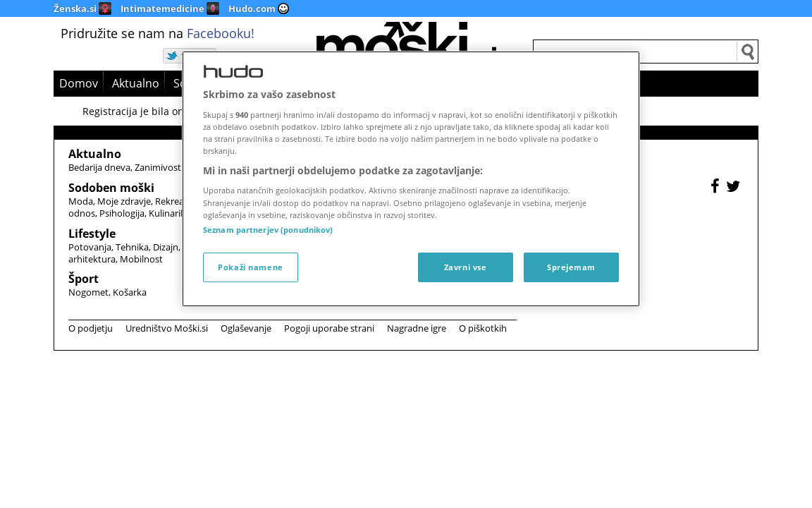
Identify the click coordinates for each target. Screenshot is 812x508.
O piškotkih (483, 328)
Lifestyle (92, 234)
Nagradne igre (417, 328)
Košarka (130, 292)
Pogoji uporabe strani (329, 328)
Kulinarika (170, 213)
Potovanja (90, 247)
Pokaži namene (250, 267)
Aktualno (136, 83)
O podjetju (91, 328)
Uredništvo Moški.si (167, 328)
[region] (411, 179)
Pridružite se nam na (158, 33)
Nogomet (88, 292)
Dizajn (166, 247)
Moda (81, 201)
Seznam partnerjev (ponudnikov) (268, 230)
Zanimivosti (159, 167)
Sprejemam (571, 267)
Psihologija (122, 213)
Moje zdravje (124, 201)
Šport (84, 279)
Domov (79, 83)
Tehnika (132, 247)
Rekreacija (176, 201)
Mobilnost (141, 259)
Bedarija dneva (99, 167)
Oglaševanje (246, 328)
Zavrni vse (466, 267)
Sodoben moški (111, 188)
